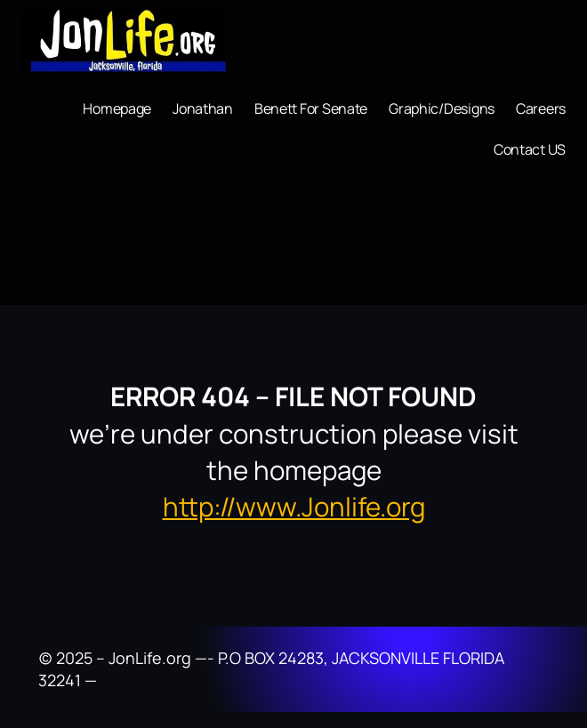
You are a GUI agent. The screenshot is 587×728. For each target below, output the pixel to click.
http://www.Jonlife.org (294, 507)
